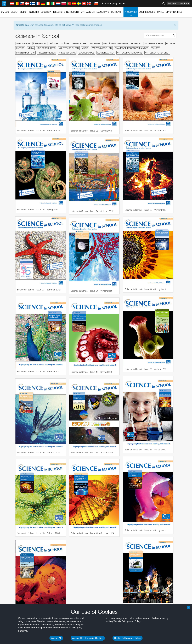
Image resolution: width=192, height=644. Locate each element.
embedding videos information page (38, 469)
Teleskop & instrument (66, 12)
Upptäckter (88, 12)
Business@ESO (147, 12)
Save (11, 586)
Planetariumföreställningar (132, 48)
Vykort (156, 48)
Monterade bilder (69, 48)
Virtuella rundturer (157, 53)
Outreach (117, 12)
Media (31, 48)
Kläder (65, 43)
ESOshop (46, 12)
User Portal (184, 3)
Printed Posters (25, 53)
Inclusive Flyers (154, 43)
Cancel (28, 586)
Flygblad (136, 43)
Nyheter (34, 12)
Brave (13, 523)
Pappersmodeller (102, 48)
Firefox (13, 532)
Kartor (20, 48)
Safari (13, 535)
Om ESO (5, 12)
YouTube (8, 463)
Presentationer (47, 53)
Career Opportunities (170, 12)
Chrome (14, 526)
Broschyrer (80, 43)
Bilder (15, 12)
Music (85, 48)
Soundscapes (86, 53)
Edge (13, 529)
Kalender (95, 43)
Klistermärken (106, 53)
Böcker (54, 43)
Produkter (131, 14)
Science (172, 3)
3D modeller (23, 43)
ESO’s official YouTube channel (81, 463)
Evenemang (103, 12)
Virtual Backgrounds (130, 53)
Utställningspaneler (116, 43)
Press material (67, 53)
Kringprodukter (46, 48)
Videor (24, 12)
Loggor (171, 43)
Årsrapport (40, 43)
